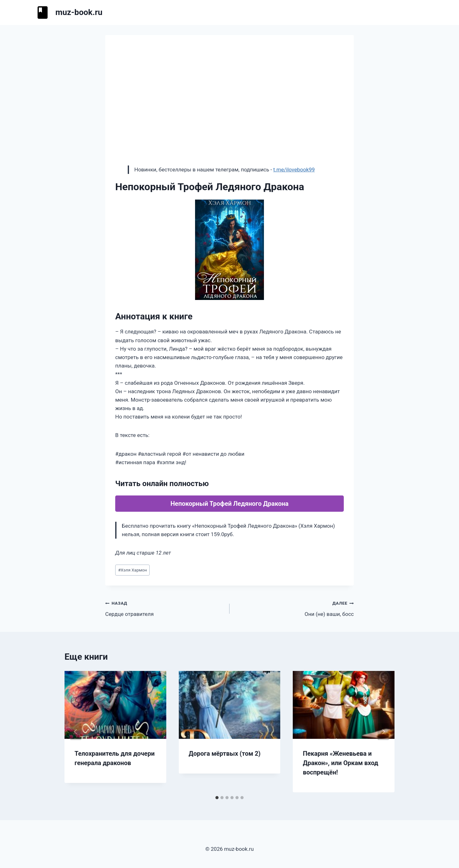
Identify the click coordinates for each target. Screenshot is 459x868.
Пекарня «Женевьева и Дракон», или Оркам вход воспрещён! (340, 763)
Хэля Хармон (132, 570)
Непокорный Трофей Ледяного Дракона (229, 504)
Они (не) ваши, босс (294, 608)
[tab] (217, 798)
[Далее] (383, 732)
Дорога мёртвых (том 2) (225, 754)
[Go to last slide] (76, 732)
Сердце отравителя (165, 608)
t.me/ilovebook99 (294, 170)
